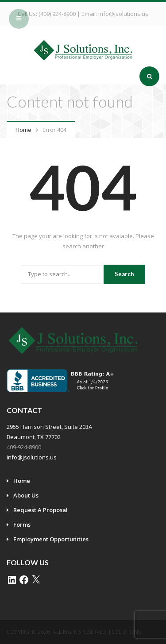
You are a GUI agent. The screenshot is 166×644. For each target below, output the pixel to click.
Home (23, 130)
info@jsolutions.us (123, 14)
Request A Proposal (41, 510)
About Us (26, 495)
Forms (22, 524)
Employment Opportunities (51, 539)
